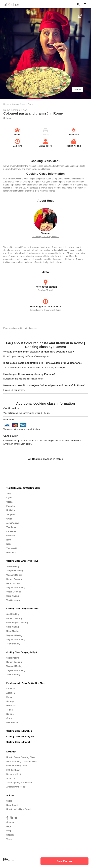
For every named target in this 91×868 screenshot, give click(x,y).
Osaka (9, 502)
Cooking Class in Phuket (18, 742)
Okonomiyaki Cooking (17, 623)
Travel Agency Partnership (19, 783)
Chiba (9, 519)
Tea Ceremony (13, 600)
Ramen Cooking (14, 579)
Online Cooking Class (17, 766)
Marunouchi (12, 722)
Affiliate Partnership (16, 787)
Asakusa (11, 693)
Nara (9, 540)
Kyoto (9, 498)
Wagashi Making (14, 575)
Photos (77, 89)
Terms (9, 839)
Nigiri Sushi (12, 805)
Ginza (9, 718)
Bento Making (13, 583)
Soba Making (13, 596)
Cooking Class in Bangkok (19, 731)
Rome (9, 118)
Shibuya (10, 701)
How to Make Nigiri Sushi (18, 809)
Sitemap (10, 835)
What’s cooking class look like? (22, 762)
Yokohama (11, 527)
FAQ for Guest (13, 770)
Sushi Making (13, 566)
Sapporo (10, 514)
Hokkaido (11, 510)
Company (11, 822)
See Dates (64, 861)
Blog (9, 831)
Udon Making (13, 631)
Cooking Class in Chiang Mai (20, 737)
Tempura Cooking (15, 571)
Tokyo (9, 494)
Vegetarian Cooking (16, 588)
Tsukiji (9, 710)
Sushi (9, 801)
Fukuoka (11, 506)
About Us (11, 778)
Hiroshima (11, 553)
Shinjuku (11, 689)
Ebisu (9, 697)
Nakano (10, 714)
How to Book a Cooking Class (21, 757)
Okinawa (11, 536)
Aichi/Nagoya (13, 523)
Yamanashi (12, 548)
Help (9, 826)
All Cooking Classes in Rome (45, 459)
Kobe (9, 544)
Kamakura (11, 531)
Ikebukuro (11, 706)
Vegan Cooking (14, 592)
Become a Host (14, 774)
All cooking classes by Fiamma (45, 237)
